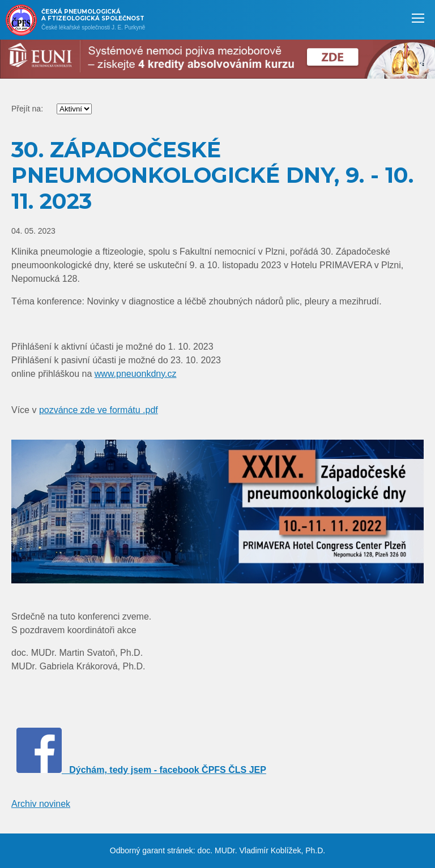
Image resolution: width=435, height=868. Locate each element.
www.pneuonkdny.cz (136, 374)
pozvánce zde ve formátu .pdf (99, 410)
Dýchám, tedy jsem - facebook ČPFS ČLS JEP (141, 770)
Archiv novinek (41, 804)
